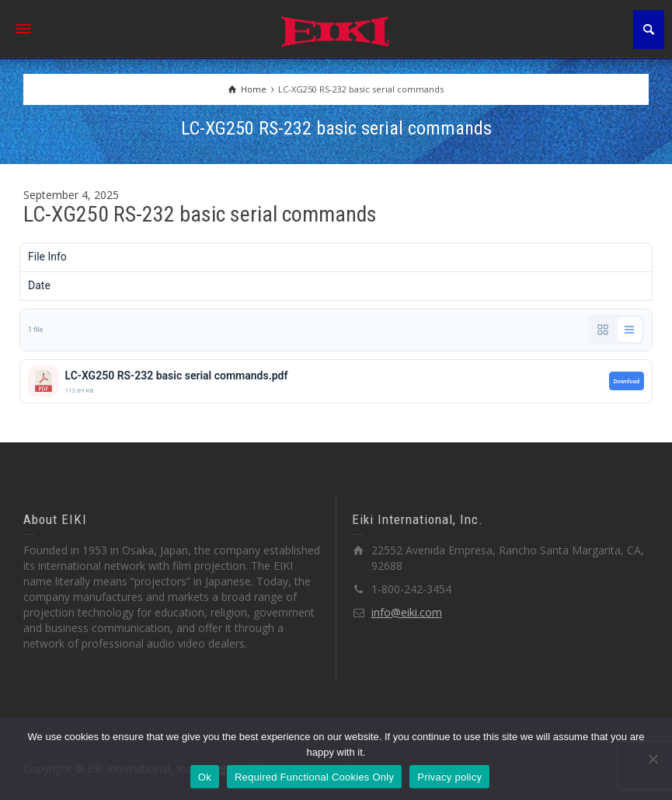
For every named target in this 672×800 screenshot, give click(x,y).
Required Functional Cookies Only (314, 777)
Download (627, 381)
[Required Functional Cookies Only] (653, 759)
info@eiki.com (407, 612)
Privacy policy (449, 777)
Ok (205, 777)
